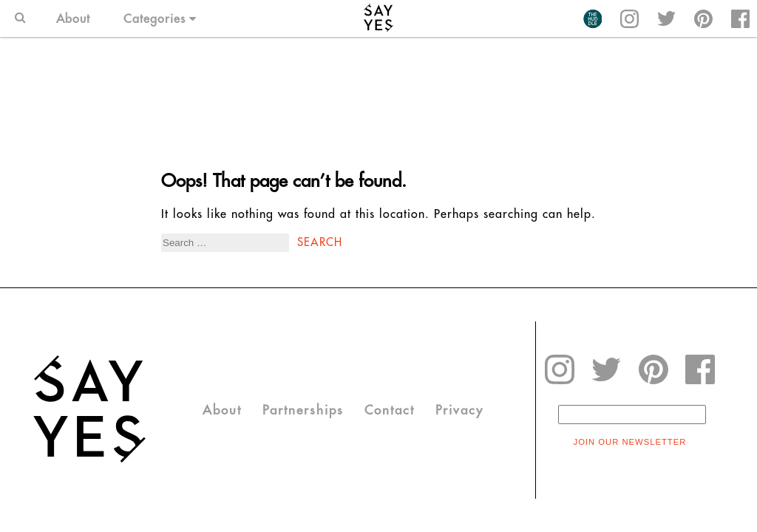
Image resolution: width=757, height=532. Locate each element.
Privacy (459, 410)
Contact (390, 410)
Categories (160, 18)
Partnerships (303, 410)
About (73, 18)
